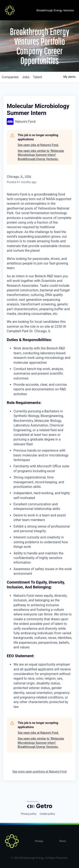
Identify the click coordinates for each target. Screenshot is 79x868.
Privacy (39, 841)
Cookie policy (47, 814)
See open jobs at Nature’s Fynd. (38, 145)
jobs (26, 77)
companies (10, 77)
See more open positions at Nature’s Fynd (39, 772)
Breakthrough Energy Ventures (55, 10)
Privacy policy (28, 814)
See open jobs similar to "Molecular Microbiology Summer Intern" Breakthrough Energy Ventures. (41, 155)
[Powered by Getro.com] (40, 804)
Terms (63, 841)
